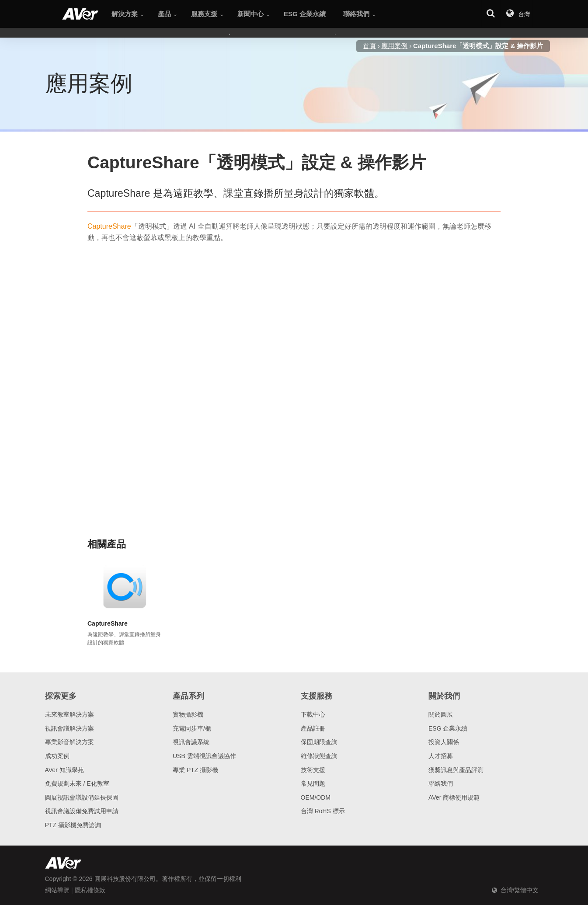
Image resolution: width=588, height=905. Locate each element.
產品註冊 (313, 728)
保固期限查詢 (319, 742)
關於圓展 (441, 714)
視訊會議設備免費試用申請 (82, 811)
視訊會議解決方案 (70, 728)
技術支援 (313, 770)
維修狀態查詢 (319, 756)
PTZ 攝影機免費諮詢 (73, 825)
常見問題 (313, 783)
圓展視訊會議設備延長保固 (82, 797)
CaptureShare (109, 226)
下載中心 (313, 714)
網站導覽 (57, 890)
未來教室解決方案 (70, 714)
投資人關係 (444, 742)
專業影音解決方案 (70, 742)
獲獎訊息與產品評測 (456, 770)
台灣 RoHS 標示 (323, 811)
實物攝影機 (188, 714)
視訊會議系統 (191, 742)
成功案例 (57, 756)
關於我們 (444, 696)
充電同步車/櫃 (192, 728)
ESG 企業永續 (448, 728)
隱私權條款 (90, 890)
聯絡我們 (441, 783)
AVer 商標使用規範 (454, 797)
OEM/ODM (316, 797)
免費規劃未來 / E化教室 (77, 783)
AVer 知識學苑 (64, 770)
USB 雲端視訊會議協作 (204, 756)
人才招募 (441, 756)
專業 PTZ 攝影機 (195, 770)
